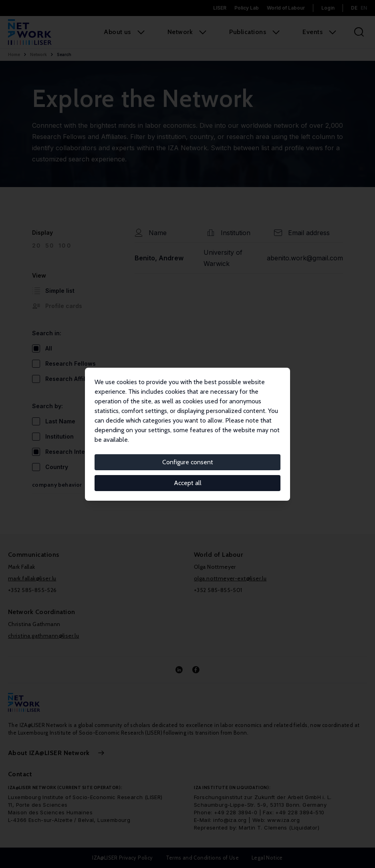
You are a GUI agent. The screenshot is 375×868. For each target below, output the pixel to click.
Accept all (188, 483)
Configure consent (188, 462)
